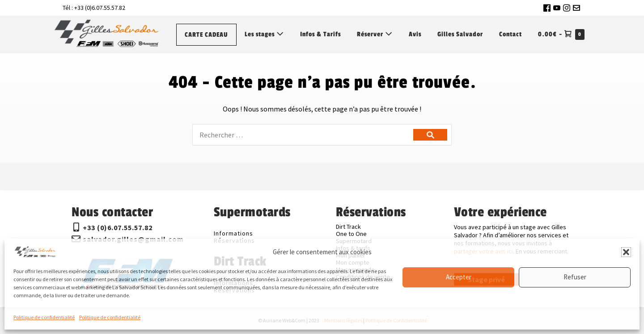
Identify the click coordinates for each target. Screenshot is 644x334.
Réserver (375, 34)
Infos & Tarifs (320, 34)
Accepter (459, 277)
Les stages (264, 34)
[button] (626, 252)
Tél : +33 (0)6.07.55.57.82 (94, 8)
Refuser (575, 277)
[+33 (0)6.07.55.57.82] (76, 227)
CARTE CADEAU (206, 35)
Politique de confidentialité (44, 317)
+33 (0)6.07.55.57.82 (118, 227)
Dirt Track (348, 227)
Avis (415, 34)
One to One (351, 234)
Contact (511, 34)
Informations (233, 233)
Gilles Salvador (460, 34)
